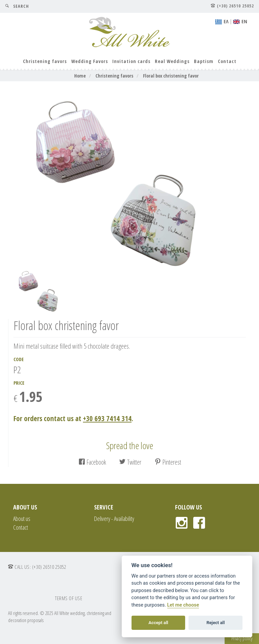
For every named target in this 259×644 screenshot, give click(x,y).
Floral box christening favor (171, 76)
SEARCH (17, 6)
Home (80, 76)
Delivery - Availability (114, 519)
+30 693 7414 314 (107, 418)
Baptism (204, 61)
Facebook (92, 462)
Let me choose (183, 605)
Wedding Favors (90, 61)
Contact (227, 61)
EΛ (222, 21)
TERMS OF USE (69, 598)
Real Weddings (172, 61)
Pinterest (168, 462)
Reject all (215, 623)
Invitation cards (131, 61)
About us (22, 519)
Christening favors (45, 61)
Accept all (158, 623)
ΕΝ (240, 21)
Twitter (130, 462)
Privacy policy (242, 638)
